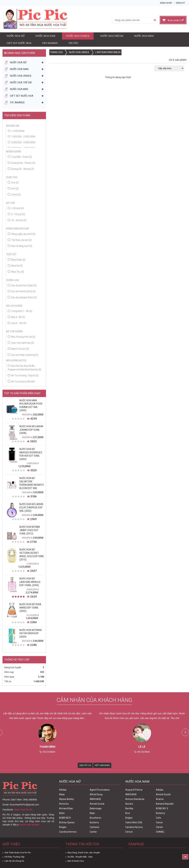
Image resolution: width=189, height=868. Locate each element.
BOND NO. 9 (162, 808)
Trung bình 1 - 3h (20, 311)
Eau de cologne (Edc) (22, 297)
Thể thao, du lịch (20, 240)
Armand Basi (66, 808)
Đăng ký (180, 3)
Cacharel (94, 827)
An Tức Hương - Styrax (23, 376)
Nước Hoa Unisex (78, 36)
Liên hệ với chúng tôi (14, 861)
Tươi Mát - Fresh (20, 157)
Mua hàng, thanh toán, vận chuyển (84, 853)
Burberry (94, 822)
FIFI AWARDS (50, 43)
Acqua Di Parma (134, 790)
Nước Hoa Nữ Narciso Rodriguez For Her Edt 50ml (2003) (31, 454)
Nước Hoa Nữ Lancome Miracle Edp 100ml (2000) (30, 582)
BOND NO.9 (65, 818)
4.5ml (14, 195)
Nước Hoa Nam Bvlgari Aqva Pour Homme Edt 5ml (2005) (31, 405)
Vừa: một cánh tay (21, 343)
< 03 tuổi (16, 208)
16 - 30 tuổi (17, 220)
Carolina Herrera (68, 832)
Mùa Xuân (17, 260)
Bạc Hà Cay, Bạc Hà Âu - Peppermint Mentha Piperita (25, 368)
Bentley (129, 808)
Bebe (62, 813)
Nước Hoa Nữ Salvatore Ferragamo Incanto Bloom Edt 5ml (32, 483)
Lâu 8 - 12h (17, 323)
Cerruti (129, 832)
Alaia (62, 794)
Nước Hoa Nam (45, 36)
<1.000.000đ (18, 131)
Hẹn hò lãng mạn (20, 246)
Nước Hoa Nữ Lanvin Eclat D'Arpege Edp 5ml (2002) (31, 508)
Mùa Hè (15, 266)
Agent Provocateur (100, 790)
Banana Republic (165, 804)
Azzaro (129, 804)
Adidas (63, 790)
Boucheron (96, 818)
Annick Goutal (97, 804)
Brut (128, 813)
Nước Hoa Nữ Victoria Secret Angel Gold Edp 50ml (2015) (32, 555)
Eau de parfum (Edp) (22, 285)
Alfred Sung (96, 794)
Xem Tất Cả (85, 765)
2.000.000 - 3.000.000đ (23, 142)
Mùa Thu (16, 272)
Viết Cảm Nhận (102, 765)
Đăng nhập (166, 3)
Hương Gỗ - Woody (21, 169)
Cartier (93, 832)
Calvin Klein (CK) (134, 822)
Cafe (159, 818)
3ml (13, 183)
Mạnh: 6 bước (18, 349)
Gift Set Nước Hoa (19, 43)
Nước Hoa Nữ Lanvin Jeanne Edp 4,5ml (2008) (31, 430)
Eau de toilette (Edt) (22, 291)
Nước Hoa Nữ (16, 36)
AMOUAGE (95, 799)
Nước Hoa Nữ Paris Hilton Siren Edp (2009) (31, 633)
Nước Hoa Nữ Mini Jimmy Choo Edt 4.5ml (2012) (30, 530)
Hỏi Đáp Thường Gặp (15, 857)
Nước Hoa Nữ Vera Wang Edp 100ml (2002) (30, 608)
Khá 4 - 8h (16, 317)
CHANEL (160, 832)
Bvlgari (63, 827)
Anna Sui (64, 804)
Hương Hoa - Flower (22, 163)
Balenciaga (96, 808)
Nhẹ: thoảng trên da (22, 337)
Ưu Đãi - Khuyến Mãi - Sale (80, 857)
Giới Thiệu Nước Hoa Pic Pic (18, 853)
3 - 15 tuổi (16, 214)
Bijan (92, 813)
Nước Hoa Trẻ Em (112, 36)
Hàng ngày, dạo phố (22, 234)
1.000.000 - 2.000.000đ (23, 137)
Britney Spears (67, 822)
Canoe (159, 822)
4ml (13, 189)
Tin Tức (74, 43)
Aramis (160, 799)
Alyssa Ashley (67, 799)
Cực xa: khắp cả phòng (23, 355)
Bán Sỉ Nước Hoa (76, 861)
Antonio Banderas (135, 799)
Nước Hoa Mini (144, 36)
